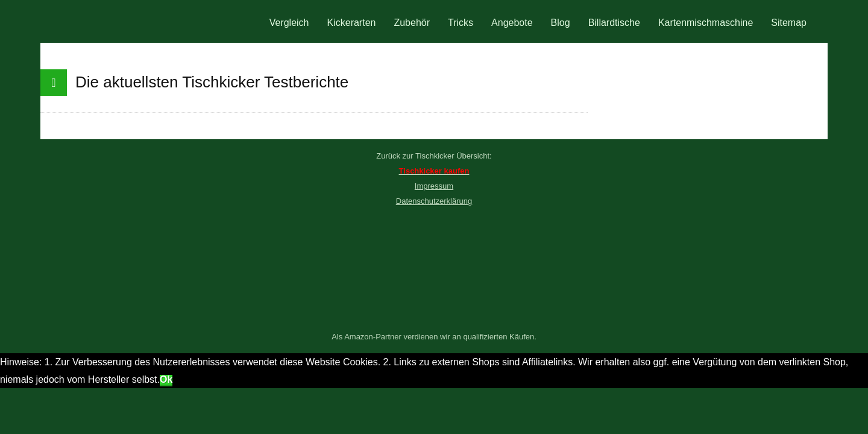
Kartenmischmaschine (706, 23)
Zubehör (412, 23)
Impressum (434, 186)
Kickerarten (352, 23)
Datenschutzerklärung (434, 201)
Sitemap (789, 23)
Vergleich (289, 23)
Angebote (512, 23)
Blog (561, 23)
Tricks (461, 23)
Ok (166, 380)
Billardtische (614, 23)
